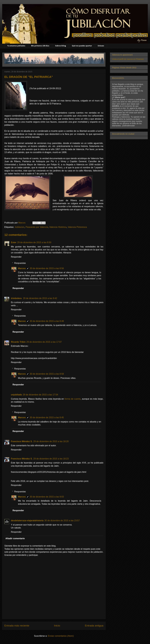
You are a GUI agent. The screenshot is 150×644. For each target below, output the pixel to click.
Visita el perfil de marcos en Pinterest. (128, 59)
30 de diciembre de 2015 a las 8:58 (47, 374)
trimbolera (17, 298)
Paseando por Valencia (37, 227)
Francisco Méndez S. (22, 441)
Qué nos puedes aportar (82, 46)
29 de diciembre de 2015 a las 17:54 (40, 395)
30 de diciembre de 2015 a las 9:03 (47, 497)
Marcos (22, 268)
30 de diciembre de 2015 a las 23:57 (62, 521)
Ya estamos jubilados (16, 46)
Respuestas (20, 263)
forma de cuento (73, 399)
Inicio (57, 626)
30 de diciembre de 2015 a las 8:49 (47, 321)
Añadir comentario (15, 538)
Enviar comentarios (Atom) (61, 636)
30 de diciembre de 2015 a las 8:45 (47, 417)
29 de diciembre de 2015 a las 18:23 (51, 459)
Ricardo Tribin (18, 342)
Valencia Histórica (58, 227)
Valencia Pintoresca (77, 227)
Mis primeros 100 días (40, 46)
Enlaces (101, 46)
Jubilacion (20, 227)
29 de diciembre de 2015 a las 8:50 (34, 242)
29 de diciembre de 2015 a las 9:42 (40, 298)
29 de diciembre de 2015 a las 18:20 (51, 441)
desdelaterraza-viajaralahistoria (27, 521)
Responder (16, 257)
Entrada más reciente (17, 626)
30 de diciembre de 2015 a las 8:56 (47, 268)
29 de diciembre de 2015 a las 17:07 (44, 342)
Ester (14, 242)
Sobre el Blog (61, 46)
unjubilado (16, 395)
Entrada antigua (94, 626)
